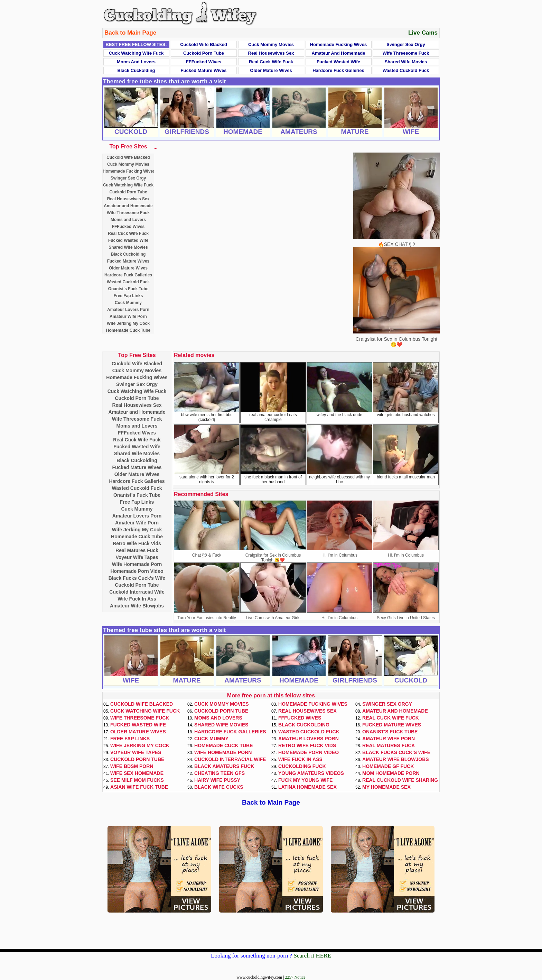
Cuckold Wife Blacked (204, 44)
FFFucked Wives (204, 62)
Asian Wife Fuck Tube (139, 787)
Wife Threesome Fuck (406, 53)
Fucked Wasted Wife (338, 62)
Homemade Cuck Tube (128, 330)
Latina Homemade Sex (307, 787)
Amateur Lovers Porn (128, 310)
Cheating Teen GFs (219, 773)
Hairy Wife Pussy (217, 780)
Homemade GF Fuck (388, 766)
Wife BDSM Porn (132, 766)
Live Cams (423, 33)
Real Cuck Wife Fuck (271, 62)
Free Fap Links (128, 296)
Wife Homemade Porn (137, 564)
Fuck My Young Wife (305, 780)
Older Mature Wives (271, 70)
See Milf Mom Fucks (137, 780)
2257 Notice (295, 977)
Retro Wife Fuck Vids (137, 543)
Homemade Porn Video (137, 571)
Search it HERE (312, 956)
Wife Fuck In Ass (137, 599)
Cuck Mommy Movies (271, 44)
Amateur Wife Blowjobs (137, 606)
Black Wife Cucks (219, 787)
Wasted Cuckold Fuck (406, 70)
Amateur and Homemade (339, 53)
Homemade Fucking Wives (339, 44)
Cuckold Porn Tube (204, 53)
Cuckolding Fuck (302, 766)
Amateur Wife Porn (128, 317)
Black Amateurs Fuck (224, 766)
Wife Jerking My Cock (128, 323)
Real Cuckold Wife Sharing (400, 780)
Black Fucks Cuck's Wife (137, 578)
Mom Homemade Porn (391, 773)
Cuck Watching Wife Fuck (136, 53)
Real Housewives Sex (271, 53)
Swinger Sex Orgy (406, 44)
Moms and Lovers (136, 62)
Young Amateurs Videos (311, 773)
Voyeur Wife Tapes (137, 557)
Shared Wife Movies (406, 62)
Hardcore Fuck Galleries (338, 70)
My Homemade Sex (386, 787)
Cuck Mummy (128, 303)
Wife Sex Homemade (137, 773)
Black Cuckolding (136, 70)
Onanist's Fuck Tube (128, 289)
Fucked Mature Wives (204, 70)
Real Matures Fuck (137, 550)
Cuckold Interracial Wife (137, 592)
